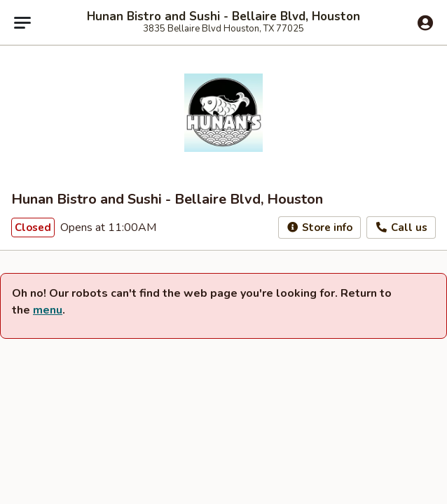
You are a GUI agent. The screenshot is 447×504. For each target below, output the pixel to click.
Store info (320, 227)
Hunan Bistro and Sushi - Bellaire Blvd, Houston (224, 17)
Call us (401, 227)
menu (48, 310)
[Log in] (425, 23)
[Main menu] (22, 22)
